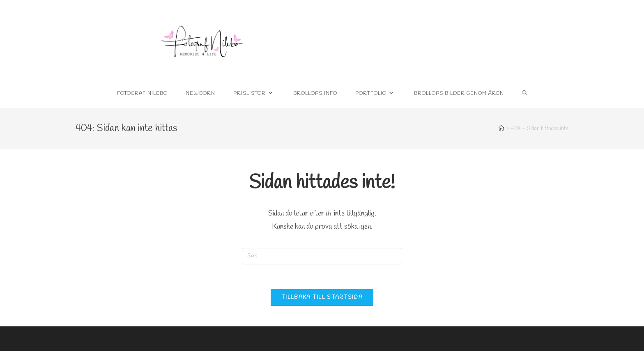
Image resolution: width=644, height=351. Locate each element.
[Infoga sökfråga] (322, 256)
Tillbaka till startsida (322, 297)
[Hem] (501, 129)
